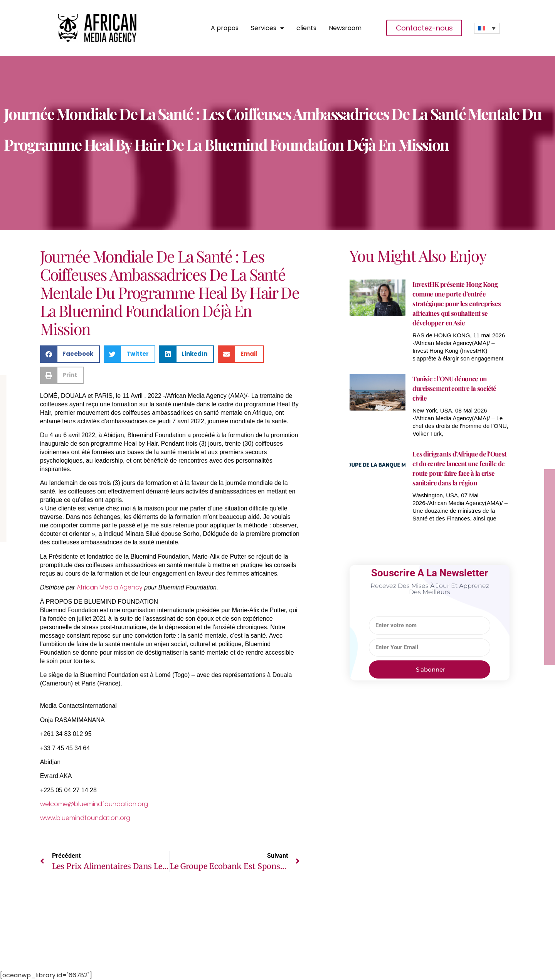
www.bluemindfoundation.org (85, 818)
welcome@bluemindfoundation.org (94, 804)
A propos (225, 28)
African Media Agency (110, 587)
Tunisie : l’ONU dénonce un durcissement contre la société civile (454, 388)
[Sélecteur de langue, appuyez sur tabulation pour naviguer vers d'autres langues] (487, 28)
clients (306, 28)
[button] (70, 354)
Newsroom (345, 28)
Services (267, 28)
